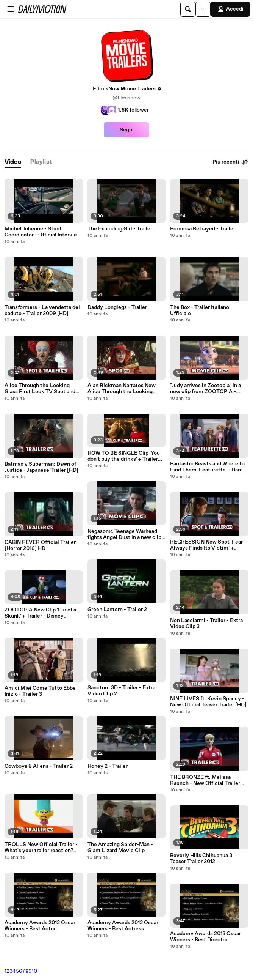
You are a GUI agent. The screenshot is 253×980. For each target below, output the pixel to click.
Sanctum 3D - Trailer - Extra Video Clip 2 (121, 691)
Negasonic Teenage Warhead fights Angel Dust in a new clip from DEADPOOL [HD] (124, 534)
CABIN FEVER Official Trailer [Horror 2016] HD (40, 545)
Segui (127, 130)
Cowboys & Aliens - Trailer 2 (39, 766)
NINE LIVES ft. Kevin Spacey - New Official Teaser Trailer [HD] (208, 702)
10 (34, 971)
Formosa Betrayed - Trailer (203, 229)
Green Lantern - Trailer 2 (117, 610)
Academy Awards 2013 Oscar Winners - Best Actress (123, 926)
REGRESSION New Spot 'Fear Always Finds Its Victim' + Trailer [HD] (206, 545)
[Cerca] (188, 9)
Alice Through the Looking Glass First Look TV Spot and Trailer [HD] (40, 389)
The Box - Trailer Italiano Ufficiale (200, 310)
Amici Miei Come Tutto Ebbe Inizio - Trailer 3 (40, 691)
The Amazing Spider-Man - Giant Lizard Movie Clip (120, 848)
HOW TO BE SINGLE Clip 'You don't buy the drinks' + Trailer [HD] (124, 456)
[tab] (13, 162)
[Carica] (203, 9)
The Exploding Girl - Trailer (120, 229)
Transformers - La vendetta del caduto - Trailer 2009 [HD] (42, 310)
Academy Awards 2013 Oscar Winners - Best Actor (40, 926)
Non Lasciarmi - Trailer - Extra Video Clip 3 (206, 624)
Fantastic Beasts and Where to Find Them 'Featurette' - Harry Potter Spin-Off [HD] (207, 467)
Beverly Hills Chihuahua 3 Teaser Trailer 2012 (201, 859)
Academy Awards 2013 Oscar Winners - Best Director (205, 937)
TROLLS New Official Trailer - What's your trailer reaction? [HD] (41, 848)
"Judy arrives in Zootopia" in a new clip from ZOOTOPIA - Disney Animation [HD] (205, 389)
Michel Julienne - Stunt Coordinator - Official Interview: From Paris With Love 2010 (44, 232)
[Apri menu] (11, 9)
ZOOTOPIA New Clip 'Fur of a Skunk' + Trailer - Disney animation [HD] (40, 613)
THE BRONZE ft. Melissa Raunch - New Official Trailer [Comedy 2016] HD (205, 780)
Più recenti (230, 162)
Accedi (230, 9)
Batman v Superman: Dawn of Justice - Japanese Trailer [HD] (41, 467)
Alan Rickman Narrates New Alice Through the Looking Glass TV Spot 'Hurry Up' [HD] (123, 389)
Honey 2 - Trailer (108, 766)
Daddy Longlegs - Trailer (117, 307)
